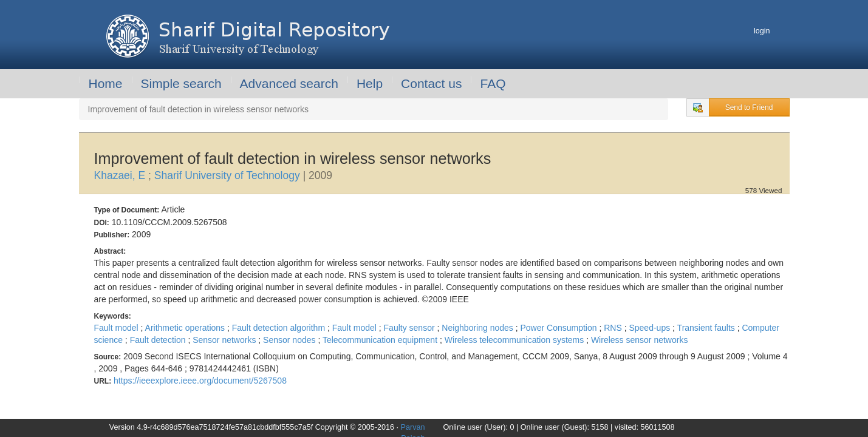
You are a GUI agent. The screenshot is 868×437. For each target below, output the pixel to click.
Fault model (118, 328)
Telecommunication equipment (381, 340)
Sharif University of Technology (229, 175)
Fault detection (159, 340)
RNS (614, 328)
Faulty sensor (411, 328)
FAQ (493, 83)
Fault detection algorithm (280, 328)
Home (106, 83)
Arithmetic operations (186, 328)
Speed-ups (651, 328)
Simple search (181, 83)
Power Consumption (559, 328)
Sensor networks (225, 340)
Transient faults (707, 328)
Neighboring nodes (478, 328)
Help (370, 83)
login (762, 31)
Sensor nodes (290, 340)
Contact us (431, 83)
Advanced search (289, 83)
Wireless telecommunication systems (515, 340)
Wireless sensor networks (640, 340)
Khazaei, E (121, 175)
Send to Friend (749, 107)
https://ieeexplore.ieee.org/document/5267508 (200, 381)
